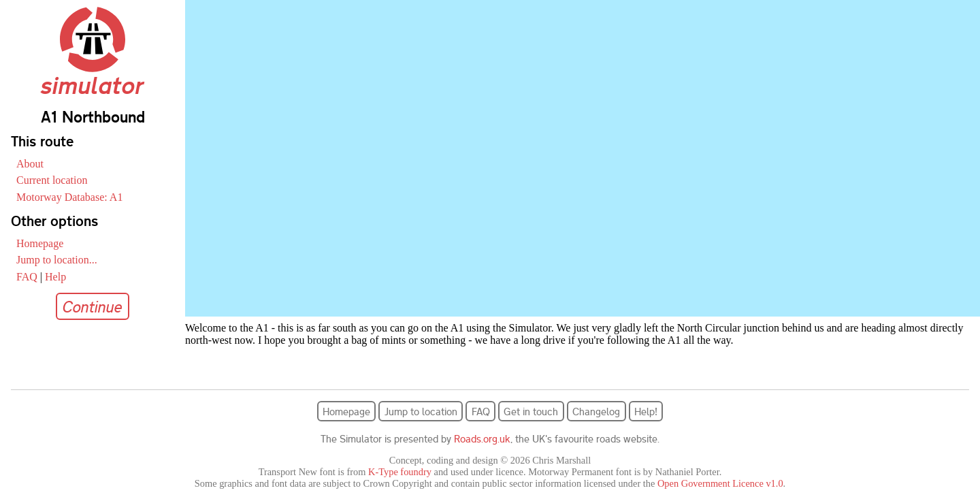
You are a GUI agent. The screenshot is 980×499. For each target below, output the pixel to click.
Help (55, 277)
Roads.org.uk (482, 438)
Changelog (596, 411)
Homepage (40, 243)
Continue (93, 306)
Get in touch (531, 411)
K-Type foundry (400, 472)
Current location (52, 180)
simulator (93, 74)
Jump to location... (57, 260)
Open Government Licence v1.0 (720, 483)
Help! (646, 411)
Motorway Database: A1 (69, 197)
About (30, 164)
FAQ (27, 277)
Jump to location (421, 411)
